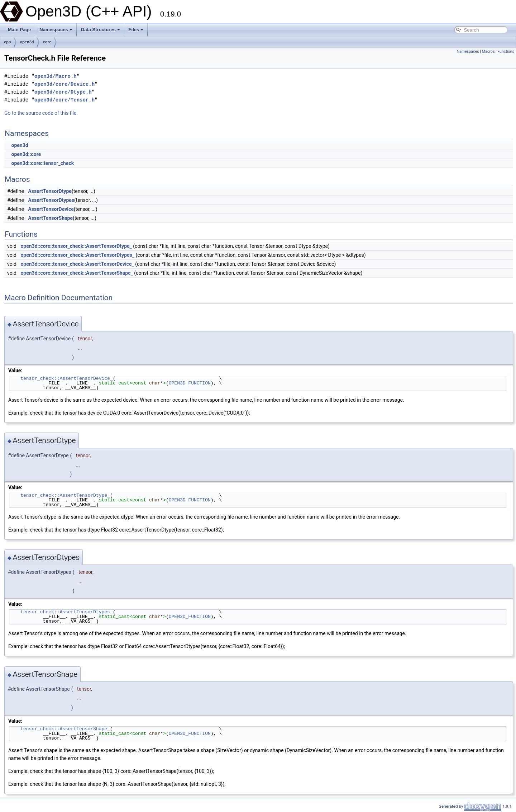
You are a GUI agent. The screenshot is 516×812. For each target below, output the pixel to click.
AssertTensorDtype (50, 191)
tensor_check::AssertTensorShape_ (65, 729)
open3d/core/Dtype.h (63, 92)
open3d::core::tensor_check (42, 163)
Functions (506, 51)
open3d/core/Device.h (64, 84)
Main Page (19, 30)
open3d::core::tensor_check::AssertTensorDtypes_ (77, 255)
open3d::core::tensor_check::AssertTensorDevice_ (77, 264)
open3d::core (26, 154)
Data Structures (101, 30)
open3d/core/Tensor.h (64, 100)
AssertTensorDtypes (51, 200)
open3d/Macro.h (56, 76)
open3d (27, 42)
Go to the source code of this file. (41, 113)
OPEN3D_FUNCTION (190, 383)
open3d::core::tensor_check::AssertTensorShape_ (77, 273)
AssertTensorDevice (51, 209)
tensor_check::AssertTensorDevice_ (66, 378)
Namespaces (56, 30)
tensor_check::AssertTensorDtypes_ (66, 612)
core (47, 42)
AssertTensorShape (50, 218)
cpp (8, 42)
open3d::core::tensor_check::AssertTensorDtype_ (76, 246)
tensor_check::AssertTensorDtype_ (65, 495)
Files (136, 30)
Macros (488, 51)
